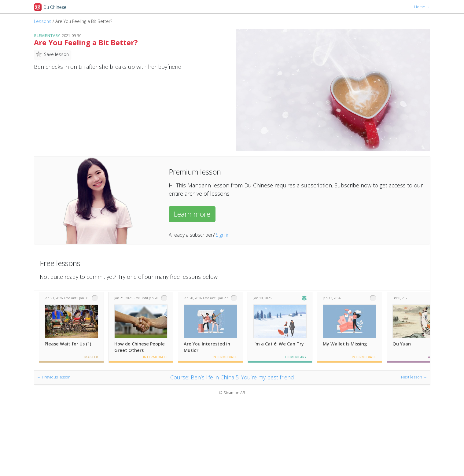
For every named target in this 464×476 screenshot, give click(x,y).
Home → (422, 7)
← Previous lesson (54, 377)
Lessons (43, 21)
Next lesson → (414, 377)
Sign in (223, 235)
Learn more (192, 214)
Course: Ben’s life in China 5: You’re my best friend (232, 377)
